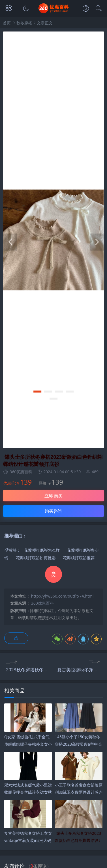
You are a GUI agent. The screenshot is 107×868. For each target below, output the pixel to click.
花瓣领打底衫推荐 (79, 558)
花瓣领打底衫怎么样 (42, 550)
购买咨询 (53, 511)
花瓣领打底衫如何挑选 (36, 558)
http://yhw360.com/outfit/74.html (62, 596)
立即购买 (53, 496)
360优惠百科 (42, 603)
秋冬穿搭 (24, 23)
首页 (7, 23)
